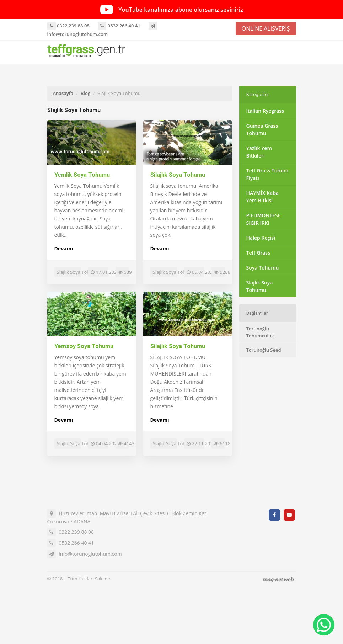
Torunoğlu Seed (264, 350)
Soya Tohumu (263, 268)
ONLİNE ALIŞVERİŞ (266, 28)
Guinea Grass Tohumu (262, 129)
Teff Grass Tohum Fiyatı (267, 174)
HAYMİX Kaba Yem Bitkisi (262, 197)
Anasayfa (63, 93)
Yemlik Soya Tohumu (82, 175)
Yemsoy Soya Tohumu (84, 346)
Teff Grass (258, 253)
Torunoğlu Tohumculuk (260, 332)
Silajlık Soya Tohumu (178, 175)
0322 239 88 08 (68, 26)
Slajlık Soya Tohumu (260, 286)
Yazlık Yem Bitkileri (259, 152)
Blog (85, 93)
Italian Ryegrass (265, 111)
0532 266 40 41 (119, 26)
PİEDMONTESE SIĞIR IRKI (264, 219)
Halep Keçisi (261, 238)
